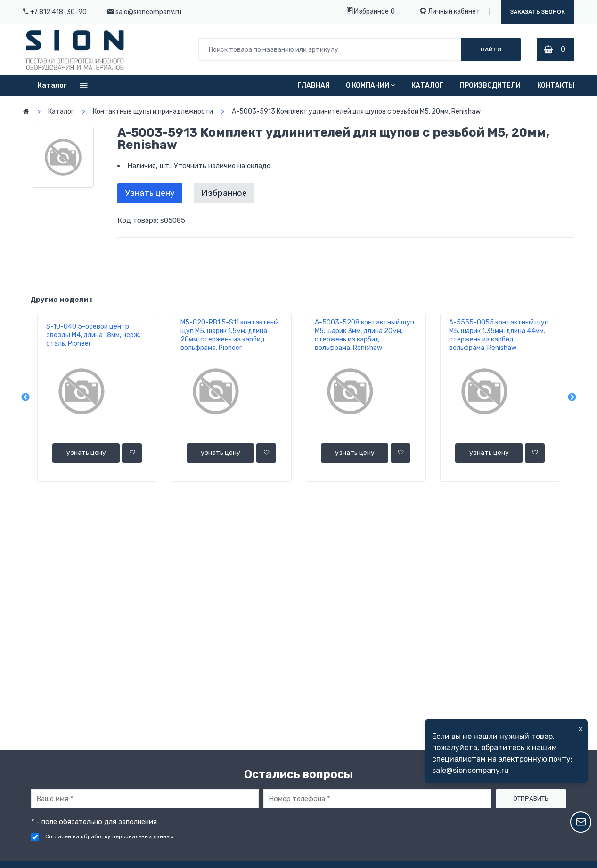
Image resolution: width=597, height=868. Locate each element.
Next (572, 397)
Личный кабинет (450, 11)
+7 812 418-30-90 (58, 12)
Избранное (368, 11)
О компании (370, 85)
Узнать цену (150, 193)
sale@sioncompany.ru (148, 12)
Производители (490, 85)
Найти (491, 49)
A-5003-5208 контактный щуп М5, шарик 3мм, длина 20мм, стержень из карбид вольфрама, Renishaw (364, 335)
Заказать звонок (538, 12)
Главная (313, 85)
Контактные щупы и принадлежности (153, 111)
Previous (25, 397)
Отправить (531, 799)
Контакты (556, 85)
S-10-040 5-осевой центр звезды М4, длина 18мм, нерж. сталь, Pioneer (93, 335)
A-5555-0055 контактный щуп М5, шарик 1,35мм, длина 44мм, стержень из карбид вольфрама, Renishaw (499, 335)
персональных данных (143, 836)
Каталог (427, 85)
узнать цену (86, 453)
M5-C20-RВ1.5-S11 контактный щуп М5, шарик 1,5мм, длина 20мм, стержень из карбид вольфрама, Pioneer (230, 335)
